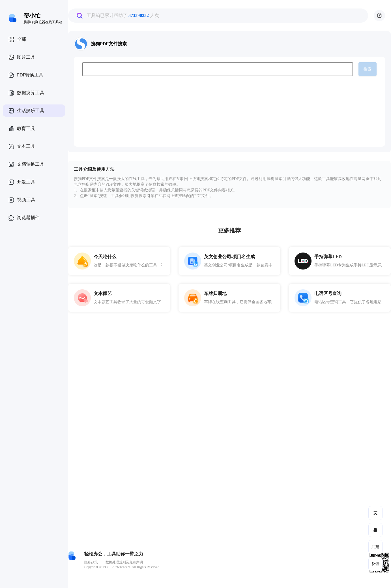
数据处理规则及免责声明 (124, 562)
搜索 (368, 69)
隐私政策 (91, 562)
